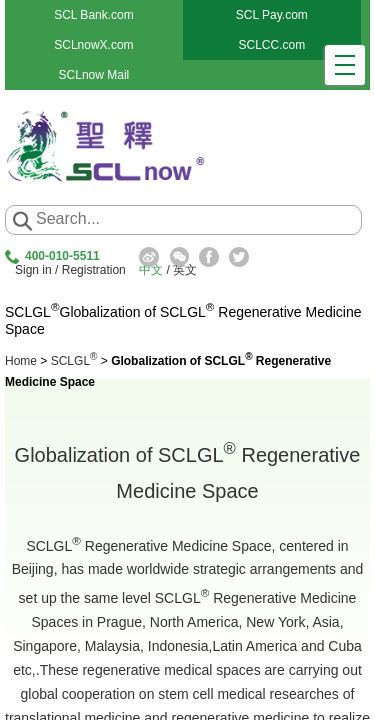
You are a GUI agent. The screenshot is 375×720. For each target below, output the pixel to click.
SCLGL (74, 361)
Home (21, 361)
